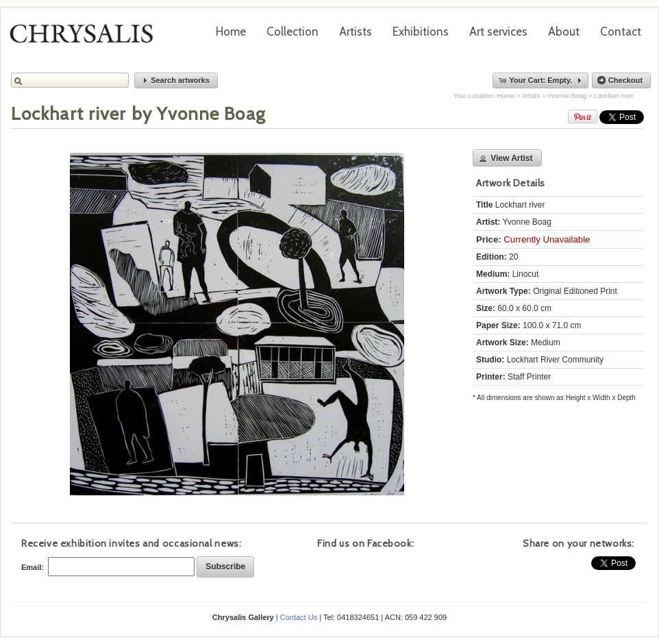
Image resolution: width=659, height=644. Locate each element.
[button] (176, 80)
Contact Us (299, 617)
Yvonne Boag (567, 96)
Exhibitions (421, 32)
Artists (356, 32)
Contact (621, 32)
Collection (293, 32)
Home (231, 32)
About (564, 32)
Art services (498, 32)
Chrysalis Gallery (86, 38)
